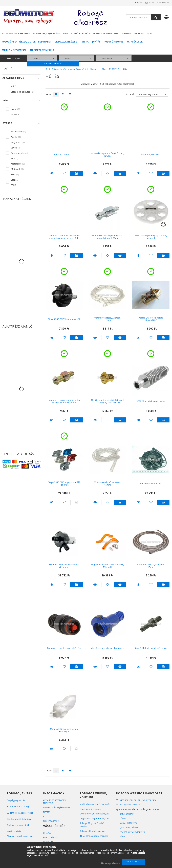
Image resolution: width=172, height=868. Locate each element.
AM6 (66, 33)
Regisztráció (50, 837)
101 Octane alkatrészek (16, 33)
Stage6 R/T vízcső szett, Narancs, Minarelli (107, 566)
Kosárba (77, 173)
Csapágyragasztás (16, 800)
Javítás (96, 42)
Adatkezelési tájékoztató (57, 807)
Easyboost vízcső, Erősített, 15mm (151, 566)
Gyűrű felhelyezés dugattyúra (94, 814)
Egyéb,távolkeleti (19, 153)
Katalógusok (135, 42)
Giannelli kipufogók (106, 33)
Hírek (122, 837)
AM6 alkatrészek (128, 823)
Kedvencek (162, 3)
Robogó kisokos (114, 42)
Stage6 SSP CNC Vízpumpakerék (64, 319)
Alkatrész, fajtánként (47, 33)
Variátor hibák (14, 831)
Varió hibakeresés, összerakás (95, 804)
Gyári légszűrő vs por (90, 809)
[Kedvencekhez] (64, 173)
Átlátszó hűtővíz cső (64, 154)
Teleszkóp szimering (42, 50)
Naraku (139, 33)
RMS (13, 174)
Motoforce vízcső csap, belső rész (64, 648)
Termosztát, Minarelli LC (151, 154)
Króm (14, 109)
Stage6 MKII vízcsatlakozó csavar (151, 648)
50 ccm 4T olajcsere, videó (20, 813)
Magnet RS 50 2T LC (111, 69)
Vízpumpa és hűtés (21, 92)
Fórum (123, 819)
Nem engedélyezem (111, 863)
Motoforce (16, 164)
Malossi (126, 33)
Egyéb (14, 148)
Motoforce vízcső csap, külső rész (108, 648)
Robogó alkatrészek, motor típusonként (27, 42)
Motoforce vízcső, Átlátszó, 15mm (108, 483)
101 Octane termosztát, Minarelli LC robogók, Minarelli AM (107, 401)
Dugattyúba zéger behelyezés (95, 818)
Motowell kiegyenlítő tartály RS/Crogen (64, 730)
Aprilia (14, 137)
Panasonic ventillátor (151, 484)
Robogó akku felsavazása (92, 831)
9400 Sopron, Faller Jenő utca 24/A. (138, 800)
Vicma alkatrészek (66, 42)
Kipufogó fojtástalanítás (19, 819)
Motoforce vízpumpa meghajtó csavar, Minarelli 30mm (107, 237)
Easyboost (16, 142)
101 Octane (17, 132)
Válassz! (15, 114)
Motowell (94, 69)
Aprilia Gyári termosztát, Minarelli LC (151, 319)
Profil (146, 3)
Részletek (52, 173)
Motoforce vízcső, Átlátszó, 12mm (108, 319)
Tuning (85, 42)
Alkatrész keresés (150, 58)
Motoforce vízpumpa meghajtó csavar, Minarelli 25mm (64, 401)
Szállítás (48, 817)
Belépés (131, 3)
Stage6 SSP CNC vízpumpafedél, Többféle (64, 483)
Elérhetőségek (51, 821)
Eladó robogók (81, 33)
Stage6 (14, 180)
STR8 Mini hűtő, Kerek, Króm (151, 401)
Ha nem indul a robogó (18, 806)
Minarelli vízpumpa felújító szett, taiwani (107, 155)
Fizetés (47, 812)
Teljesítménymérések (14, 50)
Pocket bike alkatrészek (132, 832)
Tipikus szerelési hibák (18, 825)
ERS (13, 158)
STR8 (13, 185)
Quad (150, 33)
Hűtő (13, 86)
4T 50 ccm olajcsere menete (94, 836)
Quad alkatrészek (129, 828)
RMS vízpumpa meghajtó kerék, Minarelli (151, 237)
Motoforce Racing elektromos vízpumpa (64, 566)
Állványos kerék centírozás (20, 836)
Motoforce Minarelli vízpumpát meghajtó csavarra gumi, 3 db (64, 237)
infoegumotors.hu (131, 805)
